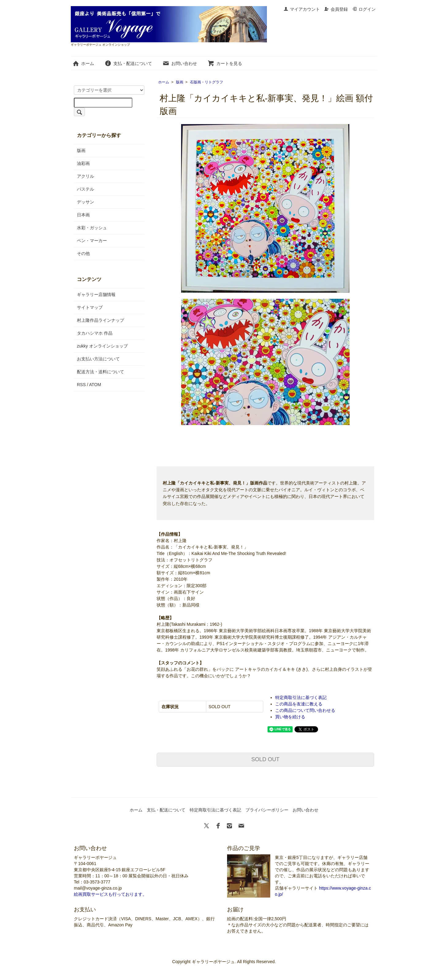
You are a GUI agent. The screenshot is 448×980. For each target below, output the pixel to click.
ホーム (83, 63)
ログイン (364, 9)
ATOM (95, 385)
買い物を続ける (290, 717)
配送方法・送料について (101, 372)
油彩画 (83, 163)
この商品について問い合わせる (305, 710)
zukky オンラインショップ (102, 346)
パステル (85, 189)
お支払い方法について (98, 359)
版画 (180, 82)
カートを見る (225, 63)
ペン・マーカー (92, 241)
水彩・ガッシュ (92, 228)
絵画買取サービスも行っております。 (110, 894)
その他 (83, 253)
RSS (81, 385)
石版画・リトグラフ (207, 82)
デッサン (85, 202)
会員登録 (336, 9)
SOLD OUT (265, 759)
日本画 (83, 215)
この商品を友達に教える (299, 704)
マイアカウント (302, 9)
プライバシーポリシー (267, 810)
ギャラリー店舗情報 (96, 294)
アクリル (85, 176)
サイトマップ (90, 307)
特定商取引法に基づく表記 (301, 697)
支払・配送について (128, 63)
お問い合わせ (180, 63)
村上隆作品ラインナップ (101, 320)
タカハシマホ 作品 (95, 333)
